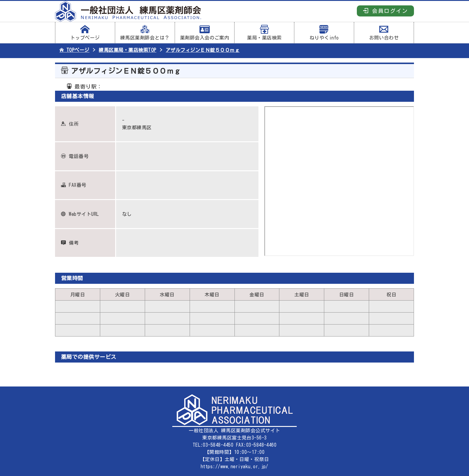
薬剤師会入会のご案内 (205, 33)
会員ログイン (385, 11)
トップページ (85, 33)
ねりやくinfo (324, 33)
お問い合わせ (384, 33)
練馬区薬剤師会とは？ (145, 33)
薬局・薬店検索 (264, 33)
